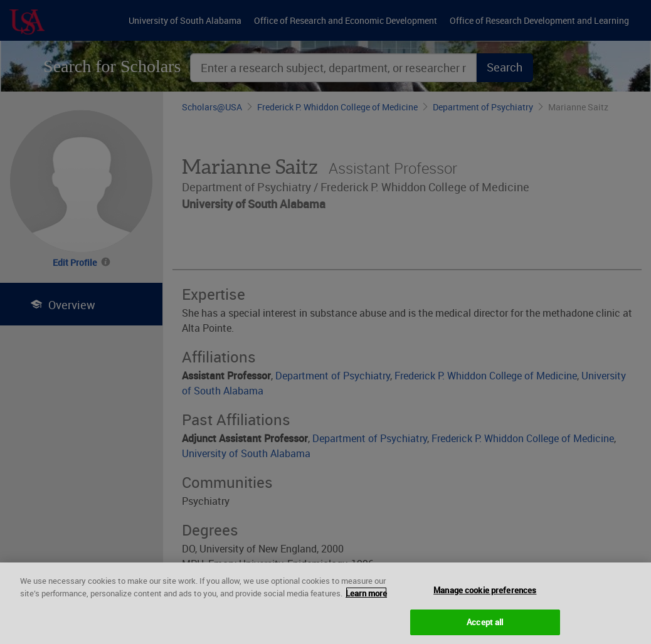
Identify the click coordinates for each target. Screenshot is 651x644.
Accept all (485, 630)
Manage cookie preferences (485, 598)
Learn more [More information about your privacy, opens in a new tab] (366, 601)
